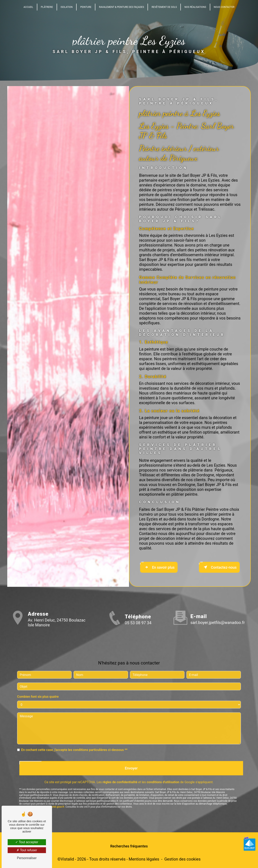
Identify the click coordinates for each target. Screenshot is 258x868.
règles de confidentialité (120, 776)
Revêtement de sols (164, 7)
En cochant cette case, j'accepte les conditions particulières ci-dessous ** (74, 743)
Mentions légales (144, 859)
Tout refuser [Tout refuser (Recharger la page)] (27, 850)
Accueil (28, 7)
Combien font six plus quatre (38, 690)
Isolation (67, 7)
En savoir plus (159, 567)
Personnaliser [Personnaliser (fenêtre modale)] (27, 858)
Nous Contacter (224, 7)
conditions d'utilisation (163, 776)
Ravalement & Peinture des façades (121, 7)
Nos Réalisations (195, 7)
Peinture (86, 7)
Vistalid (67, 859)
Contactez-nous (219, 567)
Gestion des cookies (182, 859)
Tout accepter (27, 842)
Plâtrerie (47, 7)
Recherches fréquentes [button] (129, 846)
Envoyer (131, 761)
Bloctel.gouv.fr (56, 800)
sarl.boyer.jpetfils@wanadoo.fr (218, 616)
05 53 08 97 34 (138, 630)
